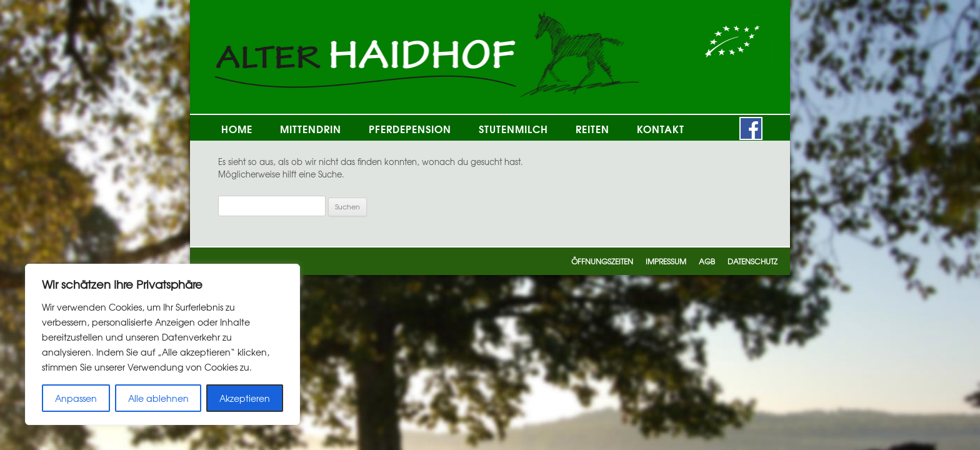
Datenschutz (752, 261)
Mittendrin (311, 128)
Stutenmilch (513, 128)
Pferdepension (410, 128)
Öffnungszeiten (602, 261)
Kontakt (661, 128)
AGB (707, 261)
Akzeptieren (245, 398)
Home (237, 128)
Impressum (666, 261)
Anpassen (76, 398)
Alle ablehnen (158, 398)
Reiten (592, 128)
